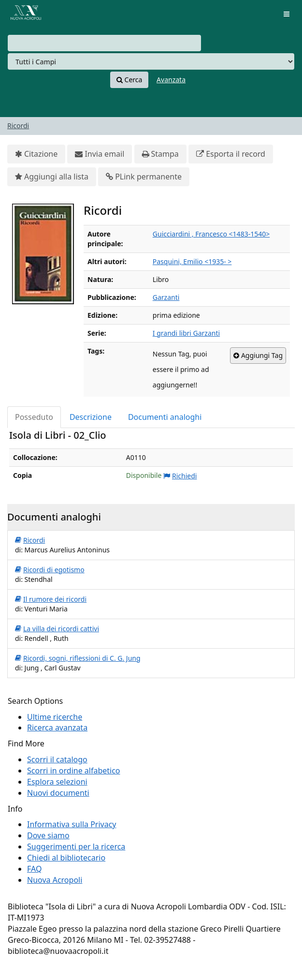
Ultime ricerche (55, 717)
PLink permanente (144, 177)
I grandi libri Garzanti (186, 333)
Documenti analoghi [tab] (165, 417)
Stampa (160, 154)
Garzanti (166, 297)
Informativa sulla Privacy (72, 824)
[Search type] (151, 61)
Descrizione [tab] (91, 417)
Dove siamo (48, 835)
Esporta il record (231, 154)
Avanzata (171, 80)
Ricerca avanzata (57, 728)
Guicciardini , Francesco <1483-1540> (211, 234)
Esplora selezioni (57, 782)
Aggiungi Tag (258, 356)
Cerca (129, 80)
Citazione (36, 154)
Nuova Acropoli (55, 880)
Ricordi (18, 126)
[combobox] (104, 43)
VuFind (24, 15)
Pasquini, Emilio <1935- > (192, 261)
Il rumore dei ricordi (51, 599)
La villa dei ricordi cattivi (57, 629)
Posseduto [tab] (34, 417)
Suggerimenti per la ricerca (76, 846)
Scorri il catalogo (57, 759)
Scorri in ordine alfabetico (74, 771)
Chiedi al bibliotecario (66, 858)
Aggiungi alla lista (52, 177)
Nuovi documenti (58, 793)
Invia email (100, 154)
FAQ (34, 869)
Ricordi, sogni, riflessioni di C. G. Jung (78, 658)
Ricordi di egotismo (50, 570)
